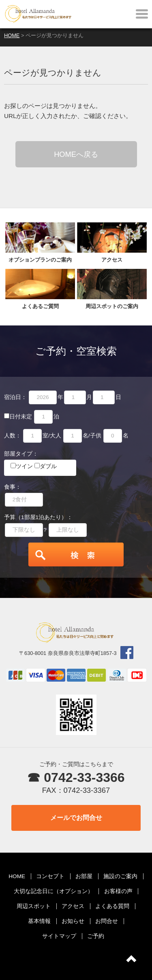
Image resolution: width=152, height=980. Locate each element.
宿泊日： (15, 397)
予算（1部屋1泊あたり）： (38, 517)
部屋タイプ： (21, 454)
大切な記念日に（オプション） (54, 891)
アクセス (73, 906)
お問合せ (107, 921)
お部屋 (84, 876)
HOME (17, 876)
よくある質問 (112, 906)
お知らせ (73, 921)
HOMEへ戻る (76, 154)
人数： (13, 436)
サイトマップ (59, 936)
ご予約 (96, 936)
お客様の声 (118, 891)
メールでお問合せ (76, 818)
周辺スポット (34, 906)
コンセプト (50, 876)
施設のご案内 (120, 876)
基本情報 (39, 921)
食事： (13, 487)
